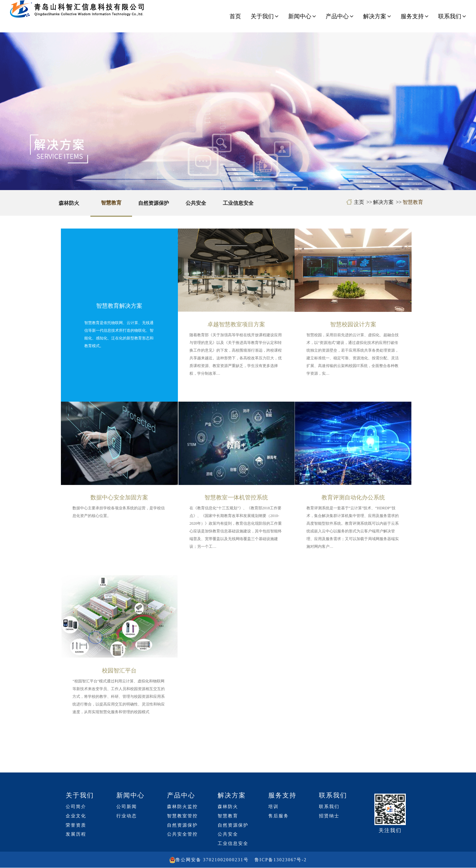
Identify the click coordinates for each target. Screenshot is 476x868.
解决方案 (377, 16)
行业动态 (127, 816)
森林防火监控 (182, 807)
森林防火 (69, 203)
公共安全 (196, 203)
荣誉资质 (76, 825)
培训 (273, 807)
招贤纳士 (329, 816)
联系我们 (452, 16)
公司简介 (76, 807)
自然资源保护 (154, 203)
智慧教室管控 (182, 816)
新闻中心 (302, 16)
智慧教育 (111, 203)
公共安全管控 (182, 834)
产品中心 (340, 16)
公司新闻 (127, 807)
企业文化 (76, 816)
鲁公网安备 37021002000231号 (212, 860)
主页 (359, 202)
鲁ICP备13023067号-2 (281, 860)
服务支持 (415, 16)
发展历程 (76, 834)
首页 (235, 16)
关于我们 (265, 16)
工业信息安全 (238, 203)
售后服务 (279, 816)
